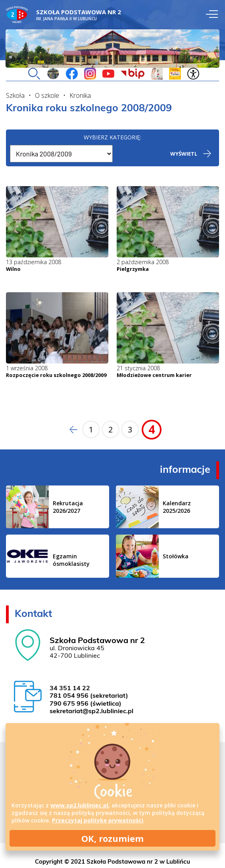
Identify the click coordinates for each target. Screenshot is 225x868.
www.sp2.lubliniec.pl (79, 805)
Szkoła (15, 95)
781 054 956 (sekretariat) (89, 696)
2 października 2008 (143, 262)
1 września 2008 (27, 368)
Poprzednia (71, 430)
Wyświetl (184, 154)
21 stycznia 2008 (138, 368)
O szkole (47, 95)
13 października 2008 (34, 262)
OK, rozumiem (112, 838)
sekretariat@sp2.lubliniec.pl (91, 712)
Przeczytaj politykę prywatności (98, 820)
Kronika (80, 95)
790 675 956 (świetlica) (86, 704)
